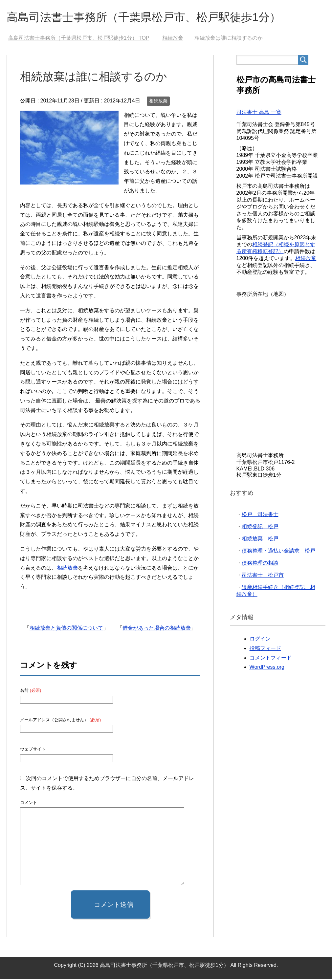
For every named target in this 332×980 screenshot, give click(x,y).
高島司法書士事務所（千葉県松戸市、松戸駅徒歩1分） (152, 18)
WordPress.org (267, 668)
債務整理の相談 (260, 564)
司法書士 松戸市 (263, 576)
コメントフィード (271, 659)
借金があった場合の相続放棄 (157, 629)
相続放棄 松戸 (260, 540)
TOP (79, 39)
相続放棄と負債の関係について (66, 629)
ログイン (260, 640)
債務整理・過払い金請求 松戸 (278, 552)
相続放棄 (158, 102)
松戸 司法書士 (260, 515)
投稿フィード (265, 649)
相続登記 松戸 (260, 527)
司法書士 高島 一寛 (259, 113)
